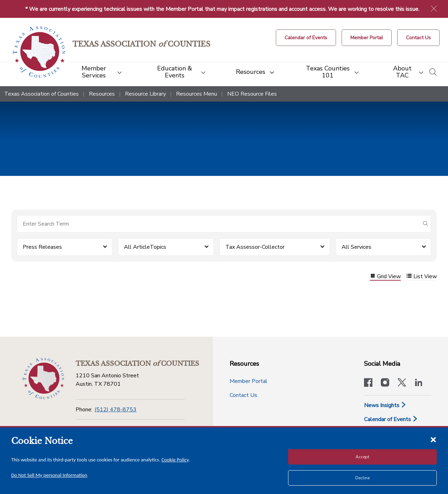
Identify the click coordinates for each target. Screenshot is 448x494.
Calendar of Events (391, 419)
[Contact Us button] (418, 38)
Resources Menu (197, 94)
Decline (362, 478)
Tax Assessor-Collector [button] (255, 247)
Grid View (385, 277)
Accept (362, 457)
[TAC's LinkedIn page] (419, 383)
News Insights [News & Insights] (385, 405)
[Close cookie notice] (433, 439)
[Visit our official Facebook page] (368, 383)
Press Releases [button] (42, 247)
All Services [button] (356, 247)
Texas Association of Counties (41, 94)
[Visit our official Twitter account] (402, 383)
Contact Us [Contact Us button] (243, 395)
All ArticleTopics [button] (145, 247)
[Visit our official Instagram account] (385, 383)
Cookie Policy (175, 460)
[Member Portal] (367, 38)
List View (422, 277)
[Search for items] (218, 224)
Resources (102, 94)
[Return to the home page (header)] (39, 52)
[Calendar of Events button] (306, 38)
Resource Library (145, 94)
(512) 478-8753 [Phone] (115, 410)
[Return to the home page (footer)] (43, 379)
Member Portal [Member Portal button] (248, 381)
